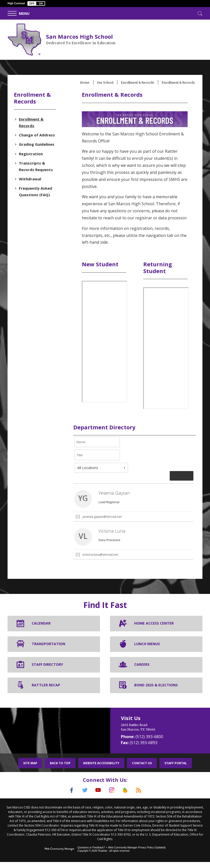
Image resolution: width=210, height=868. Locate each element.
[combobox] (102, 475)
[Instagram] (112, 797)
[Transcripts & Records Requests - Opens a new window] (38, 166)
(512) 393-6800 (149, 743)
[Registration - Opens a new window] (32, 154)
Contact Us (142, 770)
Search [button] (180, 482)
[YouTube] (98, 797)
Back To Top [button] (60, 770)
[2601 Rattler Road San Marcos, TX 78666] (160, 734)
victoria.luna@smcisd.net (101, 561)
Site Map (30, 770)
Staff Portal (176, 770)
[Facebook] (68, 797)
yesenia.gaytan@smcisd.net (102, 523)
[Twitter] (83, 797)
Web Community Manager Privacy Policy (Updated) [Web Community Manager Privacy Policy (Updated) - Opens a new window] (137, 854)
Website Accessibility (101, 770)
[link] (133, 509)
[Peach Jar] (127, 797)
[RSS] (142, 797)
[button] (36, 4)
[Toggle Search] (199, 13)
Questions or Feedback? (91, 854)
